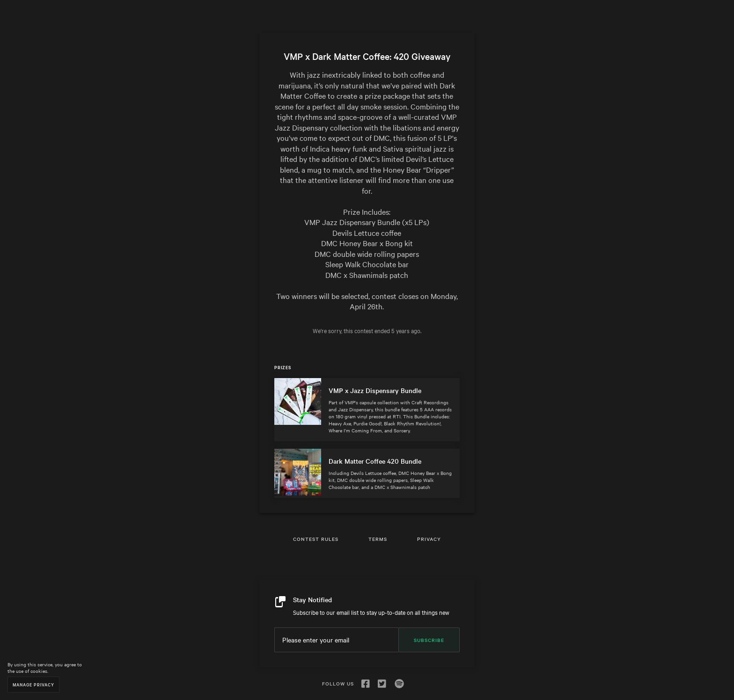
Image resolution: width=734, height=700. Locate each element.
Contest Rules (316, 539)
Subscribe (429, 640)
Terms (378, 539)
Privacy (429, 539)
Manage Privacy (33, 684)
